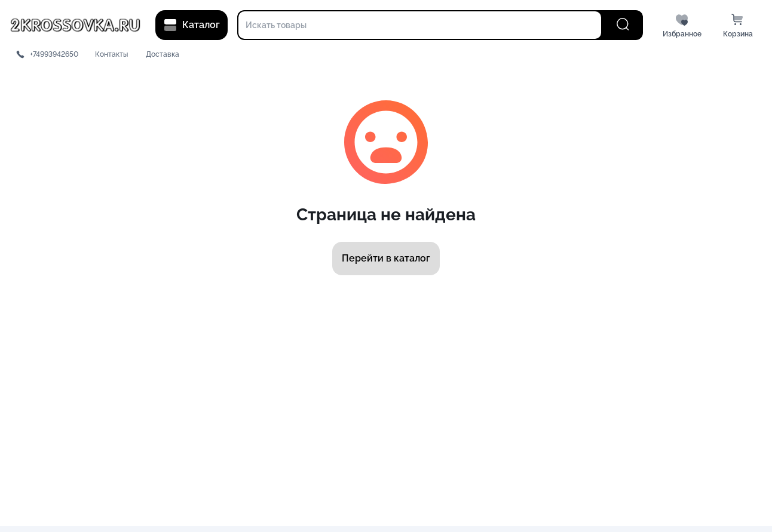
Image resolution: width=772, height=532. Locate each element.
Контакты (111, 54)
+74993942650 (54, 54)
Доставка (163, 54)
